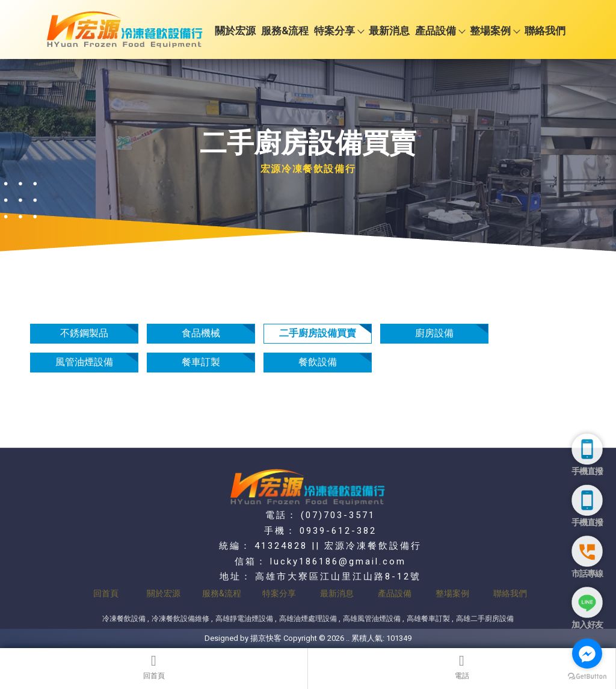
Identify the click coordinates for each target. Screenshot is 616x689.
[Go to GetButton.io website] (587, 677)
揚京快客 (266, 638)
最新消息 (389, 31)
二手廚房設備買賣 (318, 333)
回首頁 (154, 667)
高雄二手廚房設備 (485, 619)
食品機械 (201, 333)
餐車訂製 (201, 362)
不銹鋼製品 (84, 333)
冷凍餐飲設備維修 (180, 619)
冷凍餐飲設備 (124, 619)
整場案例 (494, 31)
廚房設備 (434, 333)
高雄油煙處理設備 (308, 619)
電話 (462, 667)
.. (348, 638)
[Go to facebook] (587, 653)
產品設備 (440, 31)
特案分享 (339, 31)
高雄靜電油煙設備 (244, 619)
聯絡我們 (545, 31)
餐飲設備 (318, 362)
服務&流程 (285, 31)
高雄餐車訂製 (428, 619)
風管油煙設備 (84, 362)
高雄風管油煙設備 (372, 619)
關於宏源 (235, 31)
